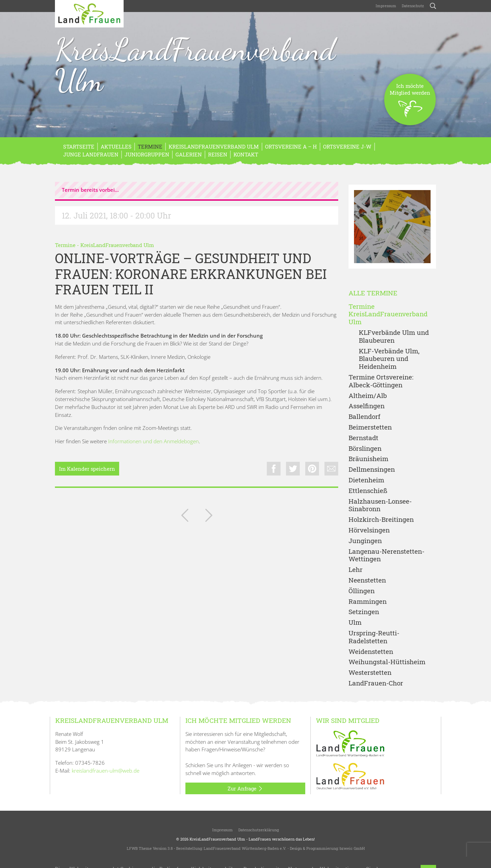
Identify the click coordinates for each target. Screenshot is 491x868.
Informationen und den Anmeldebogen (153, 441)
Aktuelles (116, 146)
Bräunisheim (368, 459)
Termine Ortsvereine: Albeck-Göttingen (381, 381)
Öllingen (362, 591)
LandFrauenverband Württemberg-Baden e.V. (245, 848)
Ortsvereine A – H (291, 146)
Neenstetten (367, 580)
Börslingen (365, 449)
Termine (150, 146)
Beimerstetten (370, 427)
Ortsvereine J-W (347, 146)
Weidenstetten (371, 652)
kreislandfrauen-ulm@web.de (106, 771)
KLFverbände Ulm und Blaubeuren (394, 337)
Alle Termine (373, 293)
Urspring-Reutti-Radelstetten (374, 637)
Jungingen (365, 541)
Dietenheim (366, 480)
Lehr (356, 570)
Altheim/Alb (368, 396)
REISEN (218, 154)
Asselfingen (367, 406)
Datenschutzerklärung (259, 830)
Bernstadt (363, 438)
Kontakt (246, 154)
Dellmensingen (372, 470)
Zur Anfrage (245, 789)
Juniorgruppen (147, 154)
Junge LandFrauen (91, 154)
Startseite (79, 146)
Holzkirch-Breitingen (381, 520)
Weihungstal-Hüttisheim (387, 662)
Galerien (189, 154)
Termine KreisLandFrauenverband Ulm (388, 314)
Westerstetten (370, 673)
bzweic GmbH (352, 848)
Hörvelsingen (369, 530)
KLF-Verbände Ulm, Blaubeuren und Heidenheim (389, 359)
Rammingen (368, 602)
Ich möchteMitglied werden (410, 104)
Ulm (355, 623)
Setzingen (364, 612)
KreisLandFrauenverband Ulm (195, 65)
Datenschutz (413, 6)
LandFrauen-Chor (376, 683)
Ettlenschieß (368, 491)
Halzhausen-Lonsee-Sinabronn (380, 505)
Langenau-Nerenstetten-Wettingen (386, 555)
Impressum (386, 6)
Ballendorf (364, 417)
